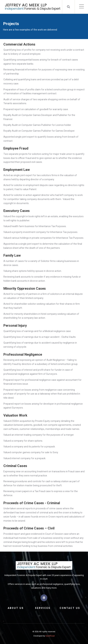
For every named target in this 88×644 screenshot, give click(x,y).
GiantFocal (50, 636)
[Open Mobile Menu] (81, 7)
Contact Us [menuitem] (70, 608)
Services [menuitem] (43, 608)
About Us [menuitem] (16, 608)
